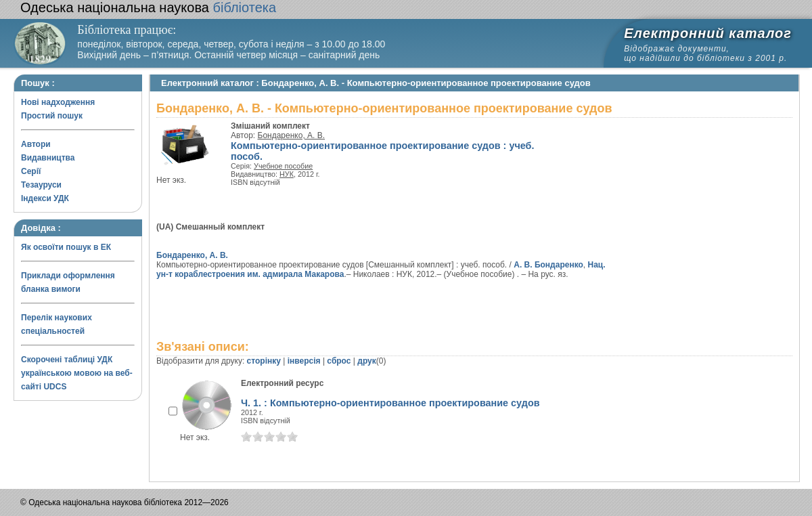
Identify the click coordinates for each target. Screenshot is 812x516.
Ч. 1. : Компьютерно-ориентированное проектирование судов (390, 403)
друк (366, 361)
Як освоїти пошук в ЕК (66, 247)
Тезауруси (41, 185)
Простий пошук (52, 116)
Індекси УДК (45, 198)
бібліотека (148, 7)
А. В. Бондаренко (548, 265)
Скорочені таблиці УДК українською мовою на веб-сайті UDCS (77, 373)
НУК (287, 174)
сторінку (264, 361)
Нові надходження (58, 102)
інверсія (304, 361)
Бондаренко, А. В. (292, 135)
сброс (339, 361)
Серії (31, 171)
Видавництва (48, 158)
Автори (36, 144)
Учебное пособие (283, 166)
